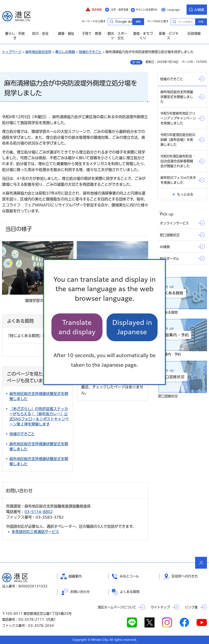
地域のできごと (90, 52)
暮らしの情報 (65, 52)
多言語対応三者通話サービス (35, 532)
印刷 (138, 62)
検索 (201, 22)
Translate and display (77, 327)
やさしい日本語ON (147, 10)
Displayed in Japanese (132, 327)
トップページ (12, 52)
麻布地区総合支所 (38, 52)
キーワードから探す (111, 21)
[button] (94, 10)
